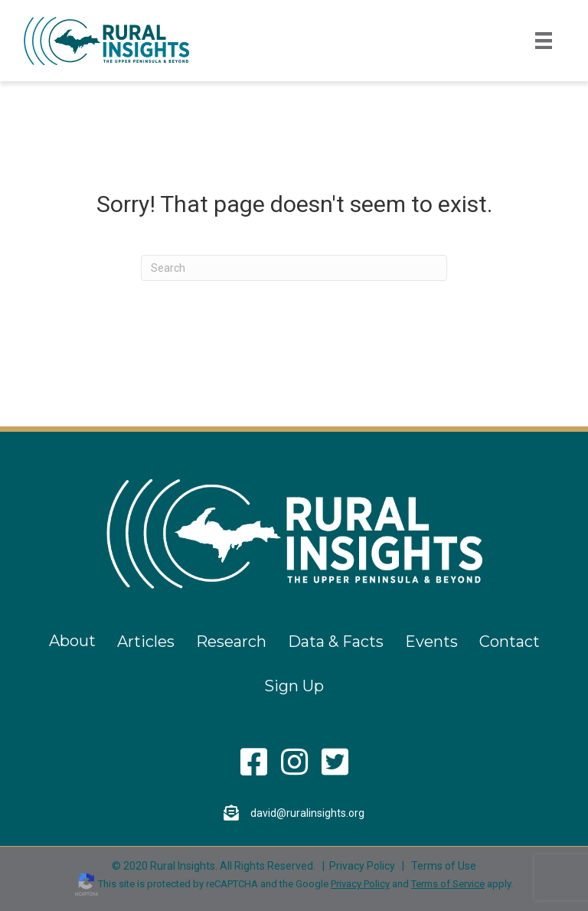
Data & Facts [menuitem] (336, 642)
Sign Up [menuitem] (294, 686)
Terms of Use (444, 866)
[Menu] (544, 41)
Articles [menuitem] (146, 642)
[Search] (294, 268)
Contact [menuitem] (510, 642)
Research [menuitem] (231, 642)
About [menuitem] (72, 641)
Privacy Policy (362, 866)
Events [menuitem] (431, 642)
